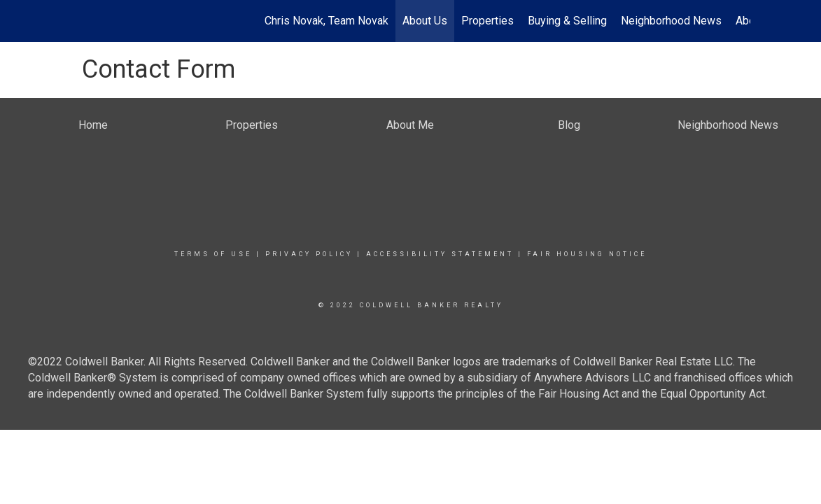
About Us (425, 21)
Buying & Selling (567, 21)
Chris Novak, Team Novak (327, 21)
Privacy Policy (309, 254)
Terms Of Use (213, 254)
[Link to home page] (79, 21)
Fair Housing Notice (587, 254)
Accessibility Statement (440, 254)
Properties (487, 21)
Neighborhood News (671, 21)
